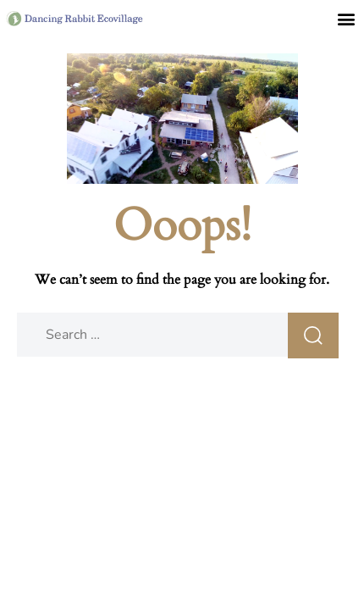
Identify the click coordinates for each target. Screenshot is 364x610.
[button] (346, 18)
